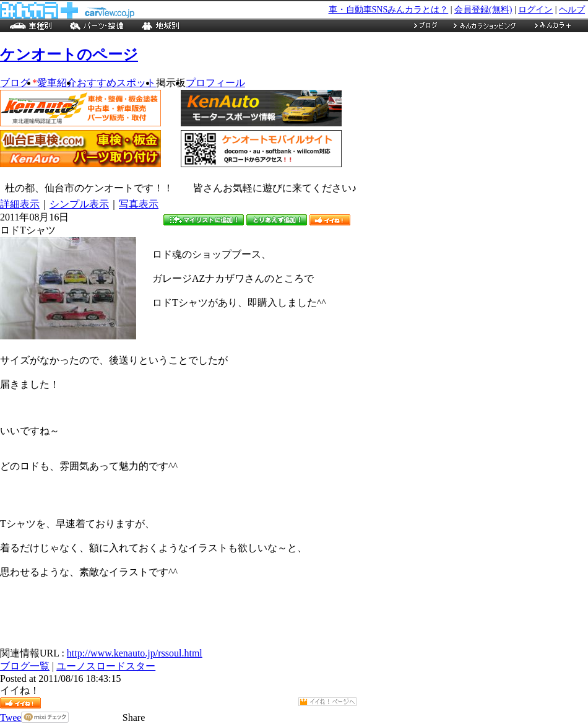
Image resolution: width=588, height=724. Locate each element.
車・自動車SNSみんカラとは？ (389, 10)
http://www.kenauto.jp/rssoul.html (135, 653)
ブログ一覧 (25, 666)
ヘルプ (572, 10)
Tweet (12, 717)
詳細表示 (20, 204)
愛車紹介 (57, 83)
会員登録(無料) (483, 10)
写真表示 (139, 204)
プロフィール (215, 83)
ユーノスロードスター (106, 666)
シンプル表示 (79, 204)
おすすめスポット (116, 83)
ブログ (19, 83)
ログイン (535, 10)
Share (134, 717)
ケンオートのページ (69, 55)
